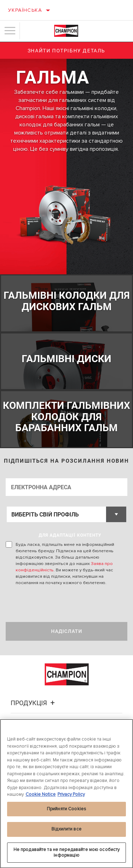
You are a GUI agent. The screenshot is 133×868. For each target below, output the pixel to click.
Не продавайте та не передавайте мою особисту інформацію (67, 855)
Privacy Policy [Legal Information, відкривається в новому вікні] (71, 797)
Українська (25, 10)
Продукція (34, 703)
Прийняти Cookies (66, 811)
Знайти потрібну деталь (66, 51)
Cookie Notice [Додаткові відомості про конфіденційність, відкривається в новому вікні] (41, 797)
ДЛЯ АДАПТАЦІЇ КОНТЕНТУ (70, 535)
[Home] (66, 31)
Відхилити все (66, 832)
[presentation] (65, 604)
